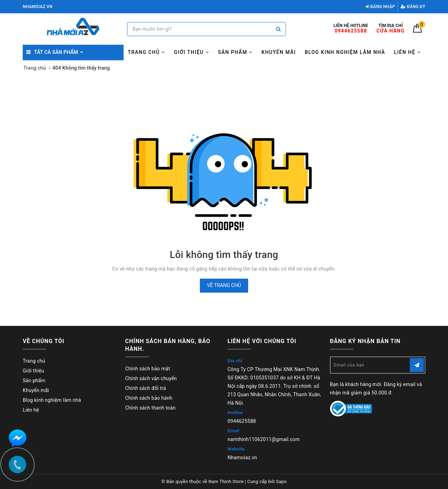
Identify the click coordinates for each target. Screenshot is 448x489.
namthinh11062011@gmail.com (264, 439)
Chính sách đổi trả (146, 388)
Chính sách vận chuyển (151, 378)
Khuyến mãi (279, 52)
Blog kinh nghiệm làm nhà (345, 52)
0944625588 (242, 421)
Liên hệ (408, 52)
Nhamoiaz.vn (242, 457)
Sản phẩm (235, 52)
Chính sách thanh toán (150, 408)
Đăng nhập (380, 7)
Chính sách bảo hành (149, 398)
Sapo (282, 481)
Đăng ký (413, 7)
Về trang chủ (224, 285)
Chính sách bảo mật (148, 369)
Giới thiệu (191, 52)
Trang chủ (146, 52)
